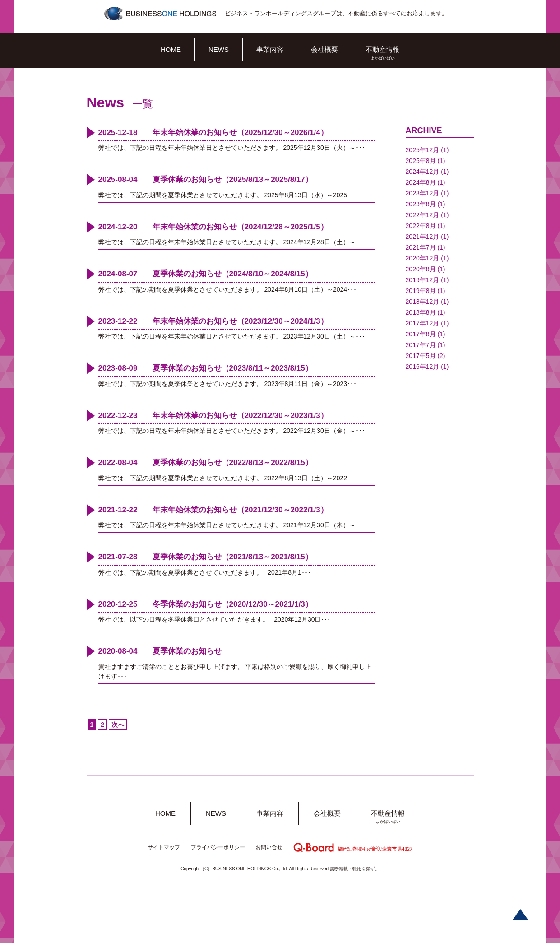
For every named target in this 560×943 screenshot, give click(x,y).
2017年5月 (421, 356)
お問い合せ (269, 847)
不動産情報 (382, 49)
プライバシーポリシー (218, 847)
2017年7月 (421, 345)
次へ (118, 725)
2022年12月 (423, 215)
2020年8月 (421, 269)
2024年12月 (423, 172)
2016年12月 (423, 367)
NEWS (219, 49)
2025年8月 (421, 161)
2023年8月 (421, 204)
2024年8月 (421, 182)
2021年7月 (421, 247)
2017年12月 (423, 323)
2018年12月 (423, 302)
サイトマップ (164, 847)
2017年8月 (421, 334)
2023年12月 (423, 193)
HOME (171, 49)
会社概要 (324, 49)
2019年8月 (421, 291)
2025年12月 (423, 150)
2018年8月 (421, 312)
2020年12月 (423, 258)
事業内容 (270, 49)
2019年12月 (423, 280)
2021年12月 (423, 237)
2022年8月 (421, 226)
